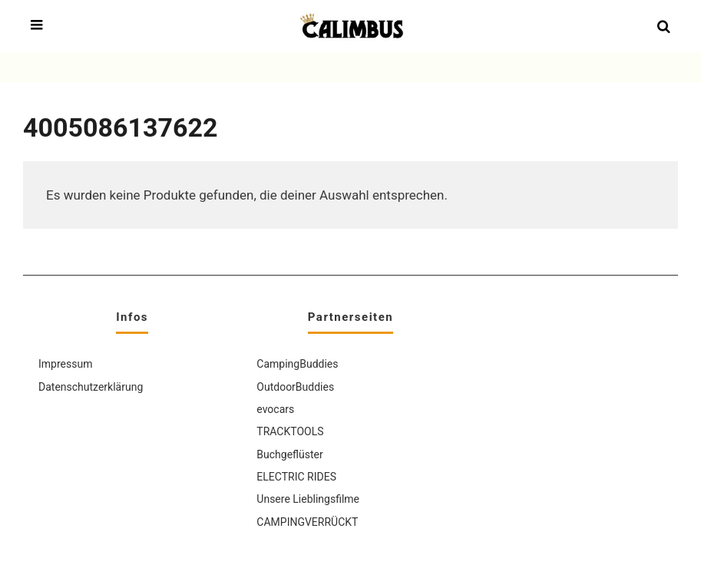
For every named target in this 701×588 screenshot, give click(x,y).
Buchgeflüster (289, 454)
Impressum (65, 364)
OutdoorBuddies (295, 387)
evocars (275, 409)
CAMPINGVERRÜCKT (307, 522)
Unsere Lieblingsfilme (308, 499)
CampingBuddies (297, 364)
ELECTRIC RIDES (296, 477)
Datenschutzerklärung (91, 387)
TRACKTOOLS (290, 431)
